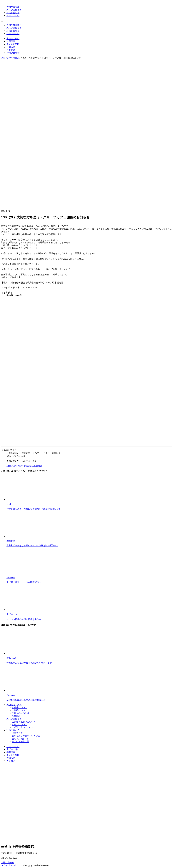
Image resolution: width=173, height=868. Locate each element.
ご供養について (19, 710)
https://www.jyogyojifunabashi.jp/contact (24, 466)
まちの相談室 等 (21, 742)
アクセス (11, 50)
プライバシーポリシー (12, 865)
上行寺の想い (13, 39)
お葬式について (19, 708)
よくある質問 (13, 44)
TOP (3, 58)
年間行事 (11, 41)
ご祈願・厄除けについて (24, 722)
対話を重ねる (13, 13)
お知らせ (11, 47)
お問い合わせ (13, 53)
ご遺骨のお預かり (21, 713)
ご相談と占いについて (23, 727)
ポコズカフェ (18, 733)
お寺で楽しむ (13, 15)
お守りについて (19, 725)
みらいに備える (14, 10)
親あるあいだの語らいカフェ (26, 736)
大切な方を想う (14, 7)
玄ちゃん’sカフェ (20, 739)
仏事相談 (16, 716)
